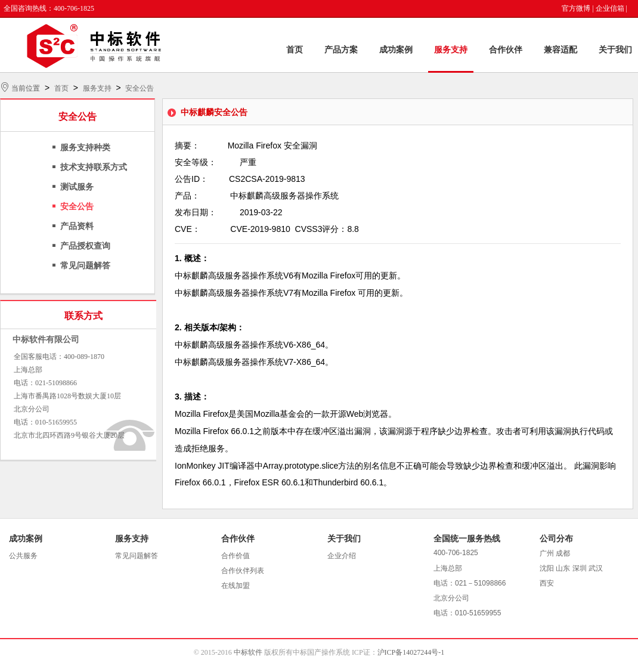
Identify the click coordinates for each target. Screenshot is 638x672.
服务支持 (451, 50)
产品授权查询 (85, 246)
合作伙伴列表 (243, 571)
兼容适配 (560, 50)
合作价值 (236, 556)
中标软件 (248, 652)
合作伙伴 (506, 50)
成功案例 (396, 50)
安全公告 (140, 88)
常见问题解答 (85, 266)
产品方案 (341, 50)
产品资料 (77, 226)
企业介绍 (342, 556)
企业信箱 (610, 8)
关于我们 (615, 50)
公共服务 (23, 556)
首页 (295, 50)
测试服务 (77, 187)
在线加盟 (236, 586)
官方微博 (576, 8)
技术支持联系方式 (94, 167)
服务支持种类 (85, 148)
